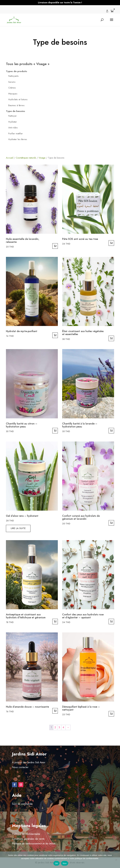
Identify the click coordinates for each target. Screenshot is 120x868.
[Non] (116, 860)
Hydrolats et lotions (18, 99)
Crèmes (12, 88)
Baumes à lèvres (16, 105)
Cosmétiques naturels (26, 158)
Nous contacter (20, 767)
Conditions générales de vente (28, 839)
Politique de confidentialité (26, 834)
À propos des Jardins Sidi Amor (29, 762)
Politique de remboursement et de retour (34, 844)
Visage (42, 158)
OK (56, 863)
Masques (13, 94)
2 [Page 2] (55, 727)
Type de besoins (15, 111)
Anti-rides (13, 128)
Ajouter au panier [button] (55, 246)
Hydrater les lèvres (18, 139)
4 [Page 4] (63, 727)
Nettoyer (12, 116)
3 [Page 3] (59, 727)
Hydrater (13, 122)
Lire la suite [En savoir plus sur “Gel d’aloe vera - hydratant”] (18, 528)
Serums (12, 82)
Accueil (10, 158)
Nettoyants (13, 76)
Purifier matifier (16, 134)
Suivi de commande (22, 804)
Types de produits (16, 71)
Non (65, 863)
